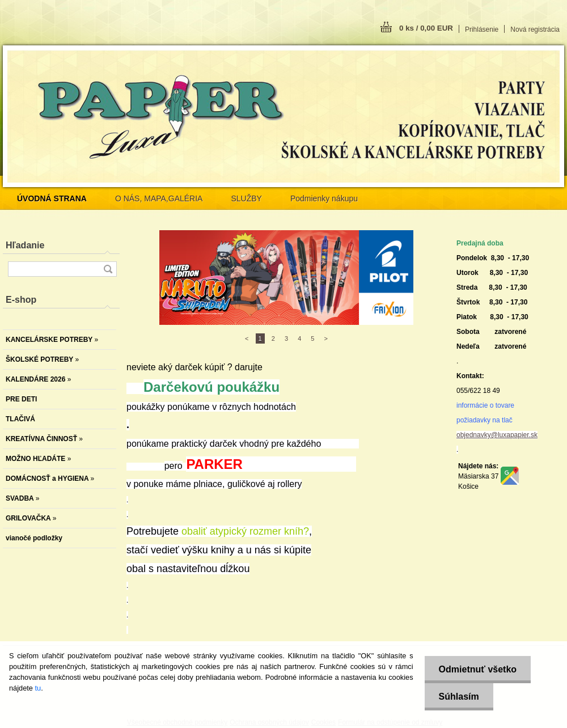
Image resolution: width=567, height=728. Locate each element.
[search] (108, 269)
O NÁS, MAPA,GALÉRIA (159, 198)
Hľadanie (25, 245)
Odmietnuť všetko (478, 669)
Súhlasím (459, 697)
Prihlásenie (482, 29)
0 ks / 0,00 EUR (426, 28)
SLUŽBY (246, 198)
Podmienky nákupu (324, 198)
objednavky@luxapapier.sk (497, 435)
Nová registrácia (535, 29)
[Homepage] (52, 198)
